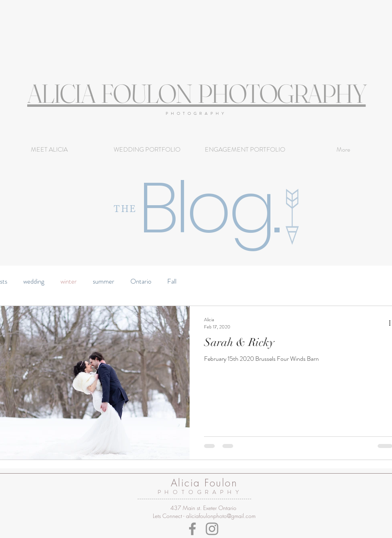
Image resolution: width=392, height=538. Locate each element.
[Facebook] (192, 529)
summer (104, 281)
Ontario (141, 281)
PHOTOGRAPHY (196, 113)
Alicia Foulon (204, 483)
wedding (34, 281)
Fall (172, 281)
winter (69, 281)
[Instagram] (212, 529)
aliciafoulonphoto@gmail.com (221, 516)
